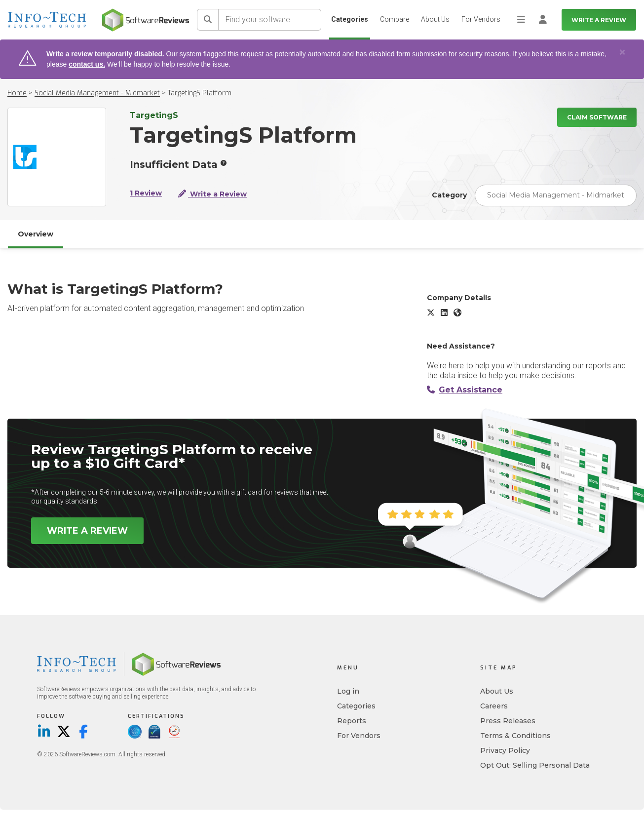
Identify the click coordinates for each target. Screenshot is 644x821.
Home (17, 93)
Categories (350, 19)
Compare (395, 19)
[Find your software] (270, 20)
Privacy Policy (505, 750)
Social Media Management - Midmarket (97, 93)
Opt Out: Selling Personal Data (535, 765)
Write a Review (599, 20)
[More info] (224, 163)
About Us (435, 19)
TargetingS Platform (200, 93)
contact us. (87, 64)
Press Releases (508, 721)
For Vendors (481, 19)
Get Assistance (465, 390)
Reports (352, 721)
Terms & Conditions (515, 736)
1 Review (146, 193)
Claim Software (597, 117)
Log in (348, 691)
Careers (494, 706)
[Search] (208, 20)
